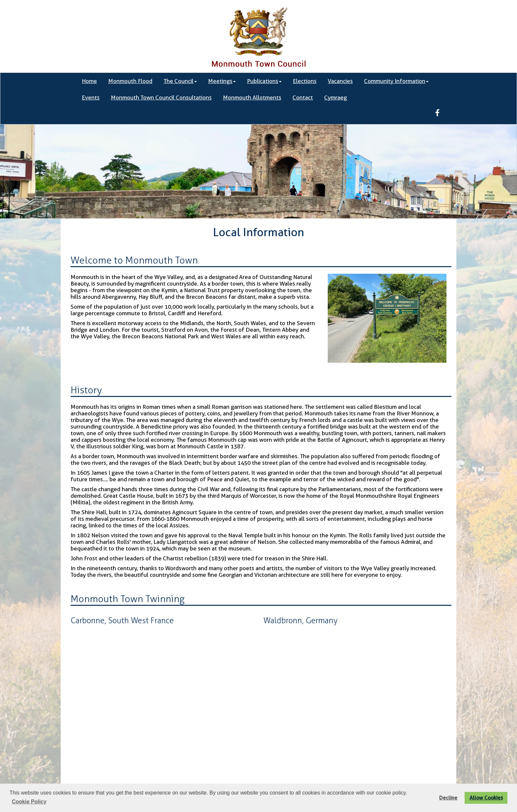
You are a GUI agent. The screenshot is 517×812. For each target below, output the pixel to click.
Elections (305, 81)
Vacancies (340, 81)
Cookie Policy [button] (29, 802)
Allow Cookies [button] (486, 798)
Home (89, 81)
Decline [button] (448, 798)
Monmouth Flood (130, 81)
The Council (180, 81)
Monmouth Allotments (252, 98)
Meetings (222, 81)
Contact (303, 98)
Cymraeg (335, 98)
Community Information (396, 81)
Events (91, 98)
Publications (264, 81)
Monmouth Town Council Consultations (161, 98)
